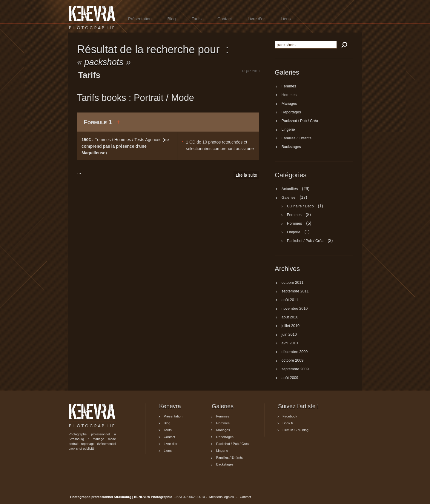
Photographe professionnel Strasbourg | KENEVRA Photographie (92, 17)
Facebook (290, 416)
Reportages (291, 112)
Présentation (140, 19)
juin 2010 (289, 335)
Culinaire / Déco (300, 206)
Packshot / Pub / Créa (300, 121)
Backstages (291, 147)
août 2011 (290, 300)
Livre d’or (256, 19)
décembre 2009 (295, 352)
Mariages (289, 104)
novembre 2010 (295, 309)
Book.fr (288, 423)
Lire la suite (246, 175)
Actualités (290, 189)
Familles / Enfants (297, 138)
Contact (225, 19)
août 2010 (290, 317)
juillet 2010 (291, 326)
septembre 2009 (295, 369)
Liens (286, 19)
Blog (172, 19)
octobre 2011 (293, 283)
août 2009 (290, 378)
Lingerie (288, 130)
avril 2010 (290, 343)
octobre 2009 (293, 361)
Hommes (289, 95)
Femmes (289, 87)
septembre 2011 (295, 292)
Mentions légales (222, 497)
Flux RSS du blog (295, 430)
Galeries (289, 198)
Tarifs (197, 19)
